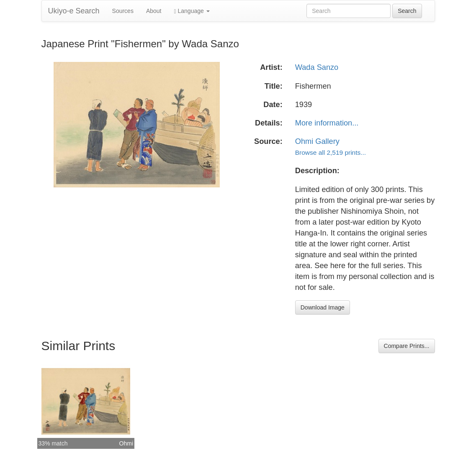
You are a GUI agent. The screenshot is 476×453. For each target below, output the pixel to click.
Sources (123, 11)
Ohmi (126, 443)
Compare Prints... (407, 346)
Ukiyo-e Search (74, 11)
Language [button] (192, 11)
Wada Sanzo (317, 67)
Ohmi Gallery (317, 141)
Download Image (323, 307)
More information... (327, 123)
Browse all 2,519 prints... (331, 152)
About (154, 11)
